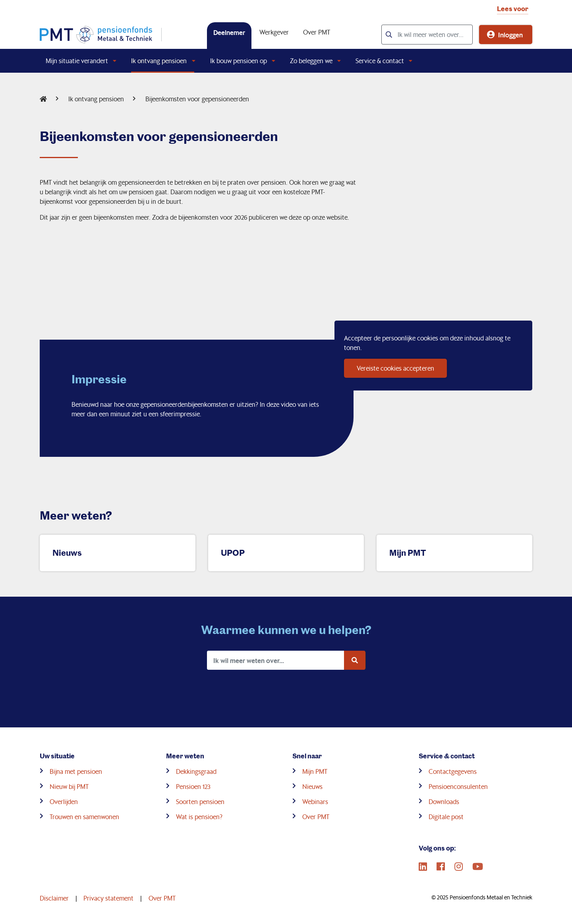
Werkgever (274, 32)
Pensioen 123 (193, 786)
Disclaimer (54, 898)
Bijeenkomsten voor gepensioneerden (197, 99)
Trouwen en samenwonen (84, 817)
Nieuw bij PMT (69, 786)
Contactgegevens (453, 771)
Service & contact (380, 61)
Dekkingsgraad (196, 771)
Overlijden (64, 801)
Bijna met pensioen (76, 771)
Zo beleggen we (311, 61)
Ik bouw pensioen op (239, 61)
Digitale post (446, 817)
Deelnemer (229, 32)
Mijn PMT (315, 771)
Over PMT (317, 32)
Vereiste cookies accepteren (395, 368)
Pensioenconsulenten (458, 786)
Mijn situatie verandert (77, 61)
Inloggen (510, 35)
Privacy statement (108, 898)
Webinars (315, 801)
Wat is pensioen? (199, 817)
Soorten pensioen (200, 801)
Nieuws (312, 786)
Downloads (444, 801)
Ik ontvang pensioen (159, 61)
